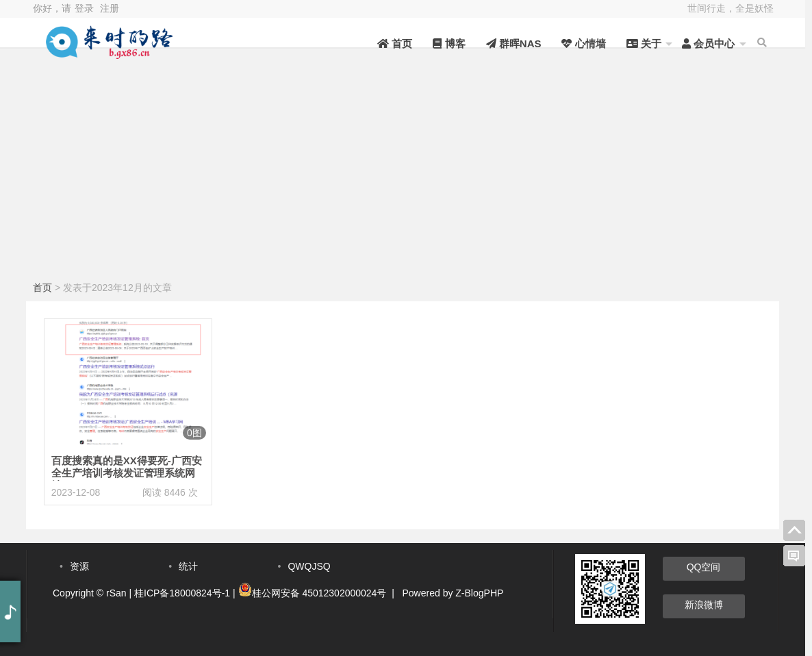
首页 (395, 43)
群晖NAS (514, 43)
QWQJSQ (309, 566)
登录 (84, 8)
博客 (449, 43)
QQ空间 (704, 567)
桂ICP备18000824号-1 (182, 593)
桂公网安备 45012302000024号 (319, 593)
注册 (110, 8)
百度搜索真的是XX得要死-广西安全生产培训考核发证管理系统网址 (127, 473)
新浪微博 (704, 605)
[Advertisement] (403, 175)
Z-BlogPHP (479, 593)
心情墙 (583, 43)
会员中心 (708, 43)
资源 (79, 566)
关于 (644, 43)
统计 (188, 566)
